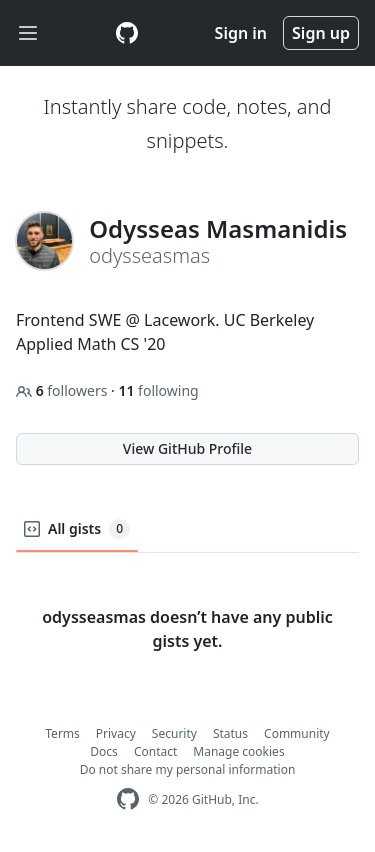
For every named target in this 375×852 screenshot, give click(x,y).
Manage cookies (238, 751)
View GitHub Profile (187, 448)
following (158, 390)
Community (297, 733)
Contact (155, 751)
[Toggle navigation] (28, 33)
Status (230, 733)
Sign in (241, 33)
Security (174, 733)
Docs (104, 751)
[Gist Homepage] (127, 33)
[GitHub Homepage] (128, 799)
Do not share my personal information (188, 769)
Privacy (116, 733)
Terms (62, 733)
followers (63, 390)
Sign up (321, 33)
